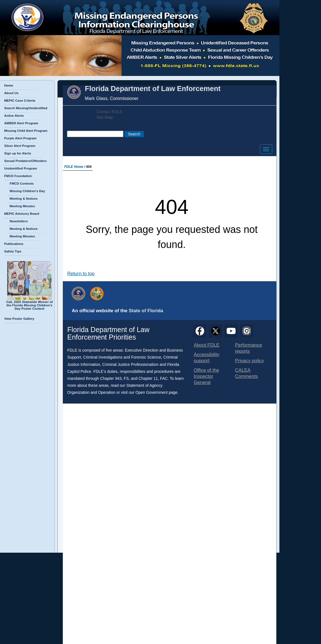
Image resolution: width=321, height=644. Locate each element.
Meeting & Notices (22, 199)
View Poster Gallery (19, 319)
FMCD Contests (20, 183)
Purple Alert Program (20, 138)
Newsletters (17, 221)
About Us (11, 93)
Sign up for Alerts (18, 153)
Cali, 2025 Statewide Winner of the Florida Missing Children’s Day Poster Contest (29, 304)
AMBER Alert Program (21, 123)
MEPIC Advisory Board (22, 214)
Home (9, 85)
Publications (14, 244)
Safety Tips (13, 251)
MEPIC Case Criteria (20, 101)
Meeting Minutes (21, 206)
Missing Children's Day (26, 191)
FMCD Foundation (18, 176)
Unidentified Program (21, 168)
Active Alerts (14, 116)
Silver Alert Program (20, 146)
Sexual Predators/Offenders (25, 161)
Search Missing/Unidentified (26, 108)
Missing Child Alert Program (26, 131)
